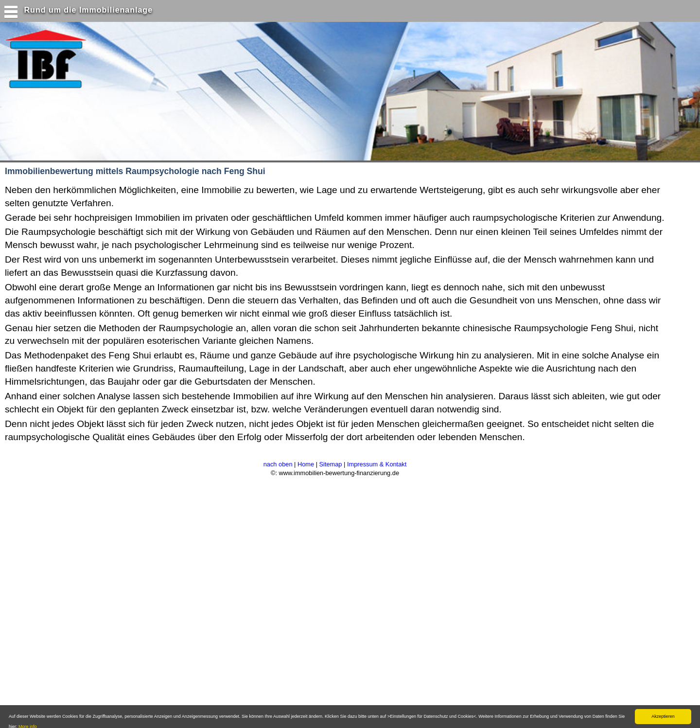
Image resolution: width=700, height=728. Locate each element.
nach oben (278, 464)
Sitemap (331, 464)
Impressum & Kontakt (377, 464)
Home (306, 464)
